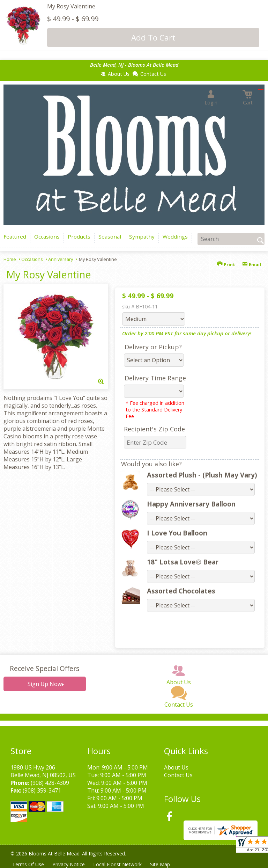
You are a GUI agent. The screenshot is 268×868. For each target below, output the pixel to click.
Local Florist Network (117, 864)
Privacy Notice (69, 864)
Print (226, 264)
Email (252, 264)
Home (10, 259)
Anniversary (61, 259)
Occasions (32, 259)
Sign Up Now (45, 684)
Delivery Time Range (155, 378)
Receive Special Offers (44, 668)
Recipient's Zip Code (154, 429)
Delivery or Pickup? (153, 347)
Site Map (160, 864)
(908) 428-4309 (50, 783)
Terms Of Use (28, 864)
